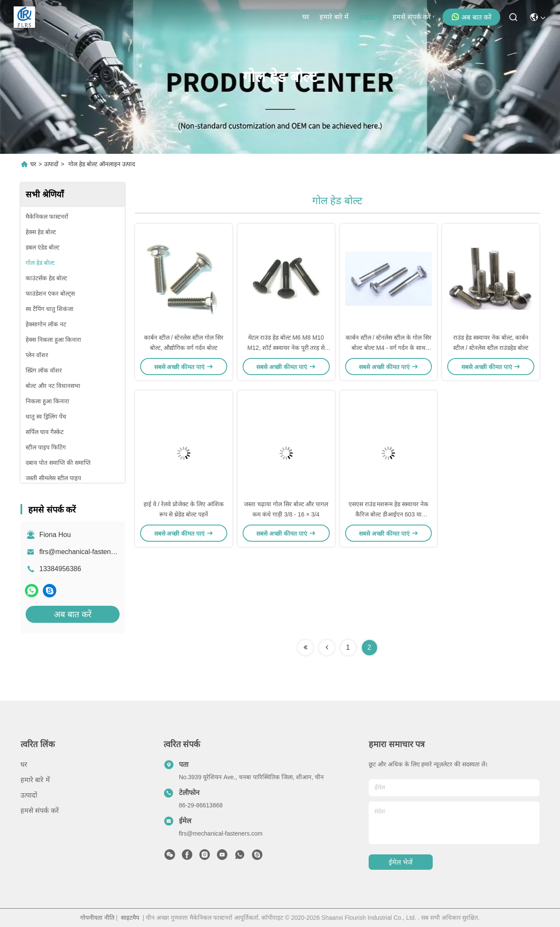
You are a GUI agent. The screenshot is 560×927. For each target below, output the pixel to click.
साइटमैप (130, 918)
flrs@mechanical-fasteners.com (87, 552)
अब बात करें (471, 17)
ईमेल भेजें (401, 862)
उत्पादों (371, 17)
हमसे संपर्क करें (412, 17)
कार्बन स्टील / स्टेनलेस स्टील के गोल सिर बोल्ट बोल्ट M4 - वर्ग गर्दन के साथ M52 (388, 348)
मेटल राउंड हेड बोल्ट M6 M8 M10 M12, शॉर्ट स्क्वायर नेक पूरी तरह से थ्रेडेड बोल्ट (286, 348)
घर (306, 17)
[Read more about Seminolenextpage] (305, 648)
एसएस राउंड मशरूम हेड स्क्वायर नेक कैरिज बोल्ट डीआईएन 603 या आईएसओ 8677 (388, 514)
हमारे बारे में (334, 17)
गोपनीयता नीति (97, 918)
